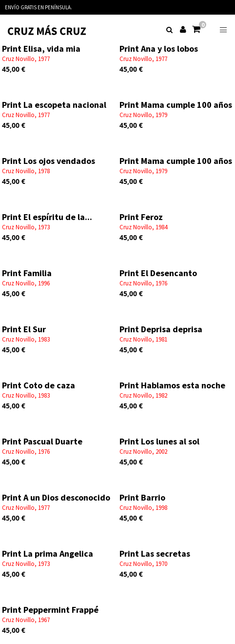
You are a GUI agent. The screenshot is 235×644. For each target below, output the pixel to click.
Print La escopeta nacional (54, 105)
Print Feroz (141, 217)
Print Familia (27, 273)
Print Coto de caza (39, 385)
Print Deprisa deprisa (161, 329)
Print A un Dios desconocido (56, 497)
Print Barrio (142, 497)
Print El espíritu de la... (47, 217)
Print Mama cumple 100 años (176, 105)
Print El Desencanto (158, 273)
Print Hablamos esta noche (172, 385)
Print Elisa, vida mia (41, 49)
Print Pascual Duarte (42, 441)
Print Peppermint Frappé (50, 610)
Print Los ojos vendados (49, 161)
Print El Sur (24, 329)
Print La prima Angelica (48, 553)
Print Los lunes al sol (159, 441)
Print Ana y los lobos (159, 49)
